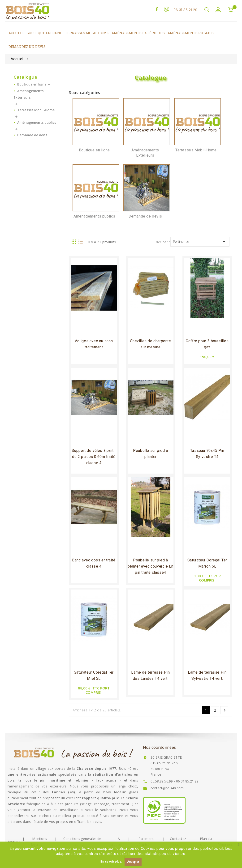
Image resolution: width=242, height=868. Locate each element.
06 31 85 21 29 (185, 10)
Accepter (133, 862)
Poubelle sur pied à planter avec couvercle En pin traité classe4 (150, 566)
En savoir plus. (111, 862)
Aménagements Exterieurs (29, 94)
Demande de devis (32, 135)
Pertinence (200, 242)
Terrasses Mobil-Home (36, 110)
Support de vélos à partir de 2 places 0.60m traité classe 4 (94, 457)
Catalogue (26, 77)
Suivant (225, 710)
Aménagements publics (37, 122)
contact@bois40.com (167, 788)
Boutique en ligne (32, 84)
